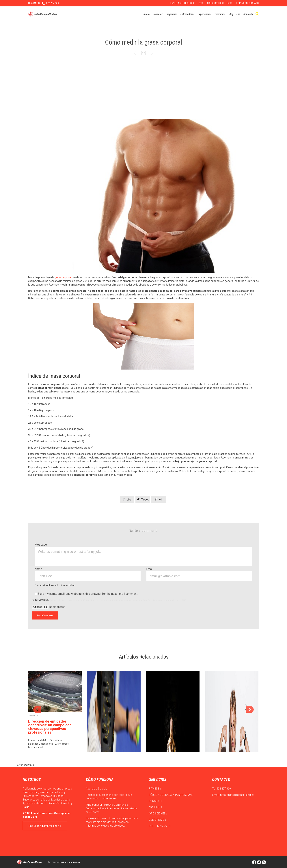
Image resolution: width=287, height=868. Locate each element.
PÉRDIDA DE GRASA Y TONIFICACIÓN (171, 795)
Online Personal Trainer (68, 862)
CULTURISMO (157, 820)
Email (150, 569)
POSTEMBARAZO (160, 826)
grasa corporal (63, 277)
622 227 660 (224, 789)
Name (38, 569)
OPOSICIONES (158, 814)
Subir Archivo (109, 600)
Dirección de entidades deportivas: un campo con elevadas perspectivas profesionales (50, 727)
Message (41, 545)
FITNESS (155, 789)
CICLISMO (155, 807)
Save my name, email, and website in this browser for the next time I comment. (86, 594)
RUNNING (155, 801)
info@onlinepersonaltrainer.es (237, 795)
